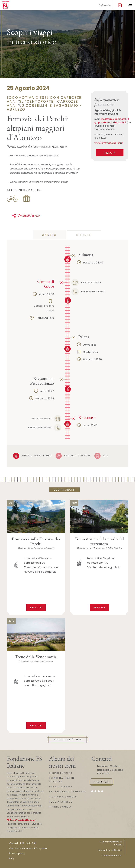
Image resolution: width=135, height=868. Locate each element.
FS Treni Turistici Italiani (21, 820)
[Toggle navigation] (130, 5)
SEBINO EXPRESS (61, 773)
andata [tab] (49, 235)
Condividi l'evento (26, 216)
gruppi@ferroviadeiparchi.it (110, 122)
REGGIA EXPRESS (61, 802)
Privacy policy (17, 853)
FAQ (12, 858)
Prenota (36, 607)
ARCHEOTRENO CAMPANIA (67, 792)
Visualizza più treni (67, 740)
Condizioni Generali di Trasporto (28, 848)
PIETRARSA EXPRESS (63, 797)
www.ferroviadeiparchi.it (108, 143)
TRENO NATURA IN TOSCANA (62, 780)
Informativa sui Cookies (110, 850)
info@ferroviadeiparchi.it (115, 119)
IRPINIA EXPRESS (61, 807)
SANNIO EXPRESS (61, 787)
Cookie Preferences (112, 856)
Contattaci (102, 782)
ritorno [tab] (84, 235)
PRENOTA (110, 153)
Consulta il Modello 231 (22, 843)
